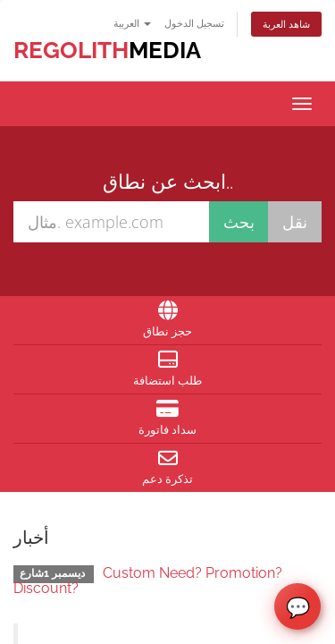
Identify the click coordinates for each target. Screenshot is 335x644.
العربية (132, 23)
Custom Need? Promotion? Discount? (148, 581)
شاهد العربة (286, 24)
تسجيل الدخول (194, 23)
